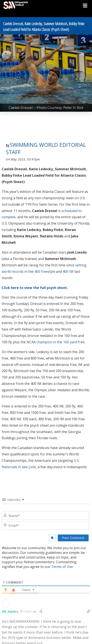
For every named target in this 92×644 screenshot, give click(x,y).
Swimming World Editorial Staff (46, 148)
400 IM (68, 271)
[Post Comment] (73, 538)
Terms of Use (62, 567)
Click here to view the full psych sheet (34, 288)
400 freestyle (45, 271)
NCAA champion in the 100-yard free (56, 342)
